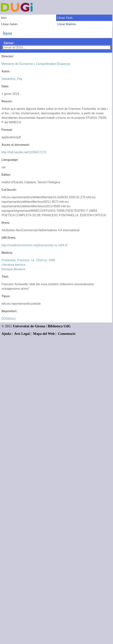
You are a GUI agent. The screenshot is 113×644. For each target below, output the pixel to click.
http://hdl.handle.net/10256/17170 (24, 152)
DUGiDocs (9, 319)
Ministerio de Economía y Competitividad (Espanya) (36, 64)
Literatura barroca (13, 265)
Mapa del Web (44, 334)
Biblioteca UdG (59, 326)
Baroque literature (13, 269)
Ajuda (6, 334)
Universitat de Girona (29, 326)
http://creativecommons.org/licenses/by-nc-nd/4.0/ (35, 245)
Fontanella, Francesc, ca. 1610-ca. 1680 (28, 260)
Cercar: (9, 43)
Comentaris (67, 334)
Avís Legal (22, 334)
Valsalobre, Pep (12, 79)
